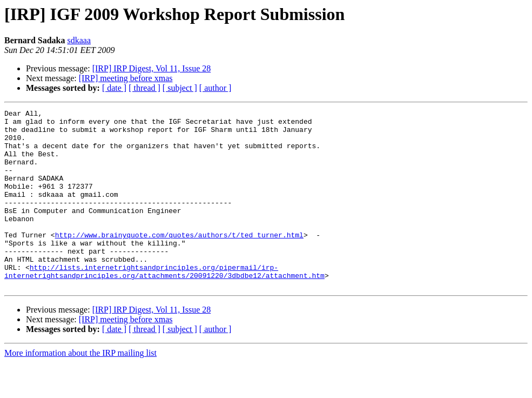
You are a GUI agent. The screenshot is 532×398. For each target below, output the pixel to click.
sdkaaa (79, 40)
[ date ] (114, 88)
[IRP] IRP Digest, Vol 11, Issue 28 (152, 68)
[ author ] (216, 88)
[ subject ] (180, 88)
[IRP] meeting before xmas (126, 78)
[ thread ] (144, 88)
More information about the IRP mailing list (80, 389)
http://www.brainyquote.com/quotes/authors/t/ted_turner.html (179, 261)
